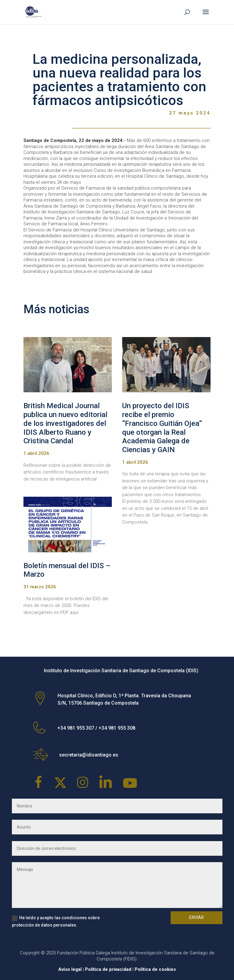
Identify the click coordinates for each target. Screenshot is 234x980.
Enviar (197, 917)
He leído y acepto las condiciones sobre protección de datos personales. (56, 921)
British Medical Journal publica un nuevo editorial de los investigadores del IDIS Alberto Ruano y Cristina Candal (65, 423)
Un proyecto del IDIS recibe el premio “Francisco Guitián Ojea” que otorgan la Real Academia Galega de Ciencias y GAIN (162, 428)
